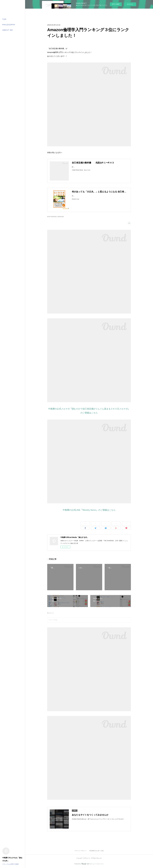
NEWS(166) (61, 217)
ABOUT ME (8, 30)
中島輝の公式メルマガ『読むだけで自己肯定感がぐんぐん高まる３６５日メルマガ (88, 409)
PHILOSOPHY (9, 25)
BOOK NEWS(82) (52, 217)
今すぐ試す (116, 4)
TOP (4, 19)
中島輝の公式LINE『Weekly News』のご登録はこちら (89, 510)
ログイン (130, 4)
